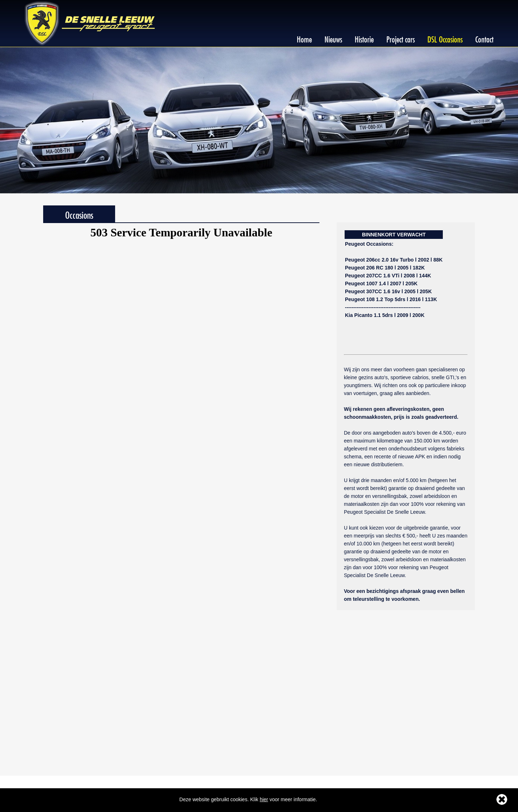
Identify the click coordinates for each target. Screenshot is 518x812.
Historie (364, 38)
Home (304, 38)
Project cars (401, 38)
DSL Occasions (445, 38)
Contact (484, 38)
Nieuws (333, 38)
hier (264, 799)
